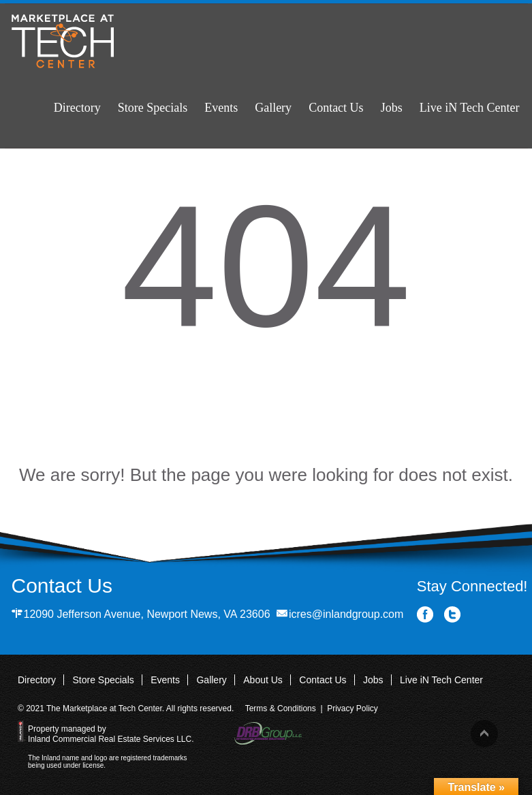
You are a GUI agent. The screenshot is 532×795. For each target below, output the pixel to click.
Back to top (484, 734)
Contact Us (336, 108)
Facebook (425, 615)
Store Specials (153, 108)
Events (221, 108)
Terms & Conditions (281, 708)
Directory (77, 108)
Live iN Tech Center (470, 108)
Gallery (273, 108)
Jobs (392, 108)
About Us (263, 680)
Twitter (453, 615)
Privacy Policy (353, 708)
